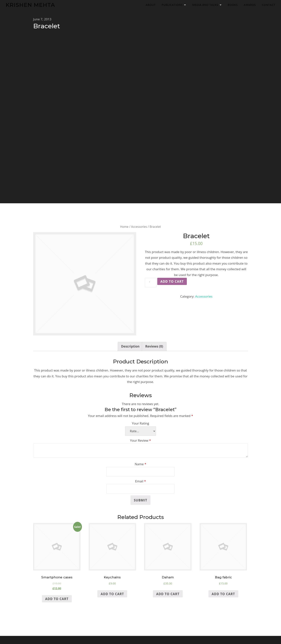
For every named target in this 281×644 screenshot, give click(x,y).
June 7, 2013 (42, 19)
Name (140, 464)
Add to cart (172, 281)
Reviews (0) (154, 346)
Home (124, 227)
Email (140, 481)
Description (130, 346)
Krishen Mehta (30, 5)
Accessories (139, 227)
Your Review (141, 440)
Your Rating (140, 423)
